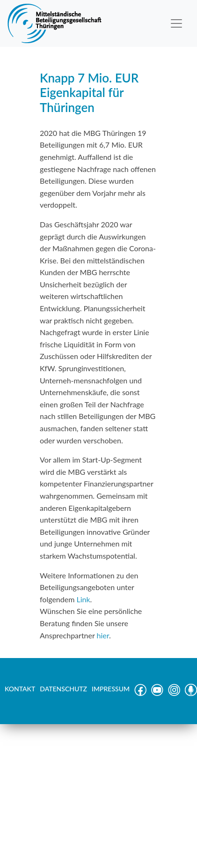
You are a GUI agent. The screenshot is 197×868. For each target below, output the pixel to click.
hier (103, 635)
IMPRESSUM (111, 689)
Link (83, 599)
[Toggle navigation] (176, 23)
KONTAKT (20, 689)
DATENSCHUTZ (63, 689)
